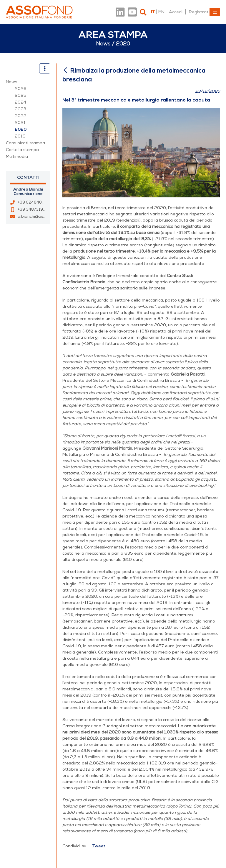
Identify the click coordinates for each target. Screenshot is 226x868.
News (11, 82)
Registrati (199, 12)
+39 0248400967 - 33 (39, 202)
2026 (21, 89)
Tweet (99, 846)
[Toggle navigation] (215, 12)
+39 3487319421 (34, 209)
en (161, 12)
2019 (20, 136)
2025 (21, 95)
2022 (21, 116)
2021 (20, 123)
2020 (21, 129)
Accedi (176, 12)
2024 (20, 102)
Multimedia (17, 157)
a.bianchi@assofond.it (38, 217)
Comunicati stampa (25, 143)
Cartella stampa (22, 150)
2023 (20, 109)
